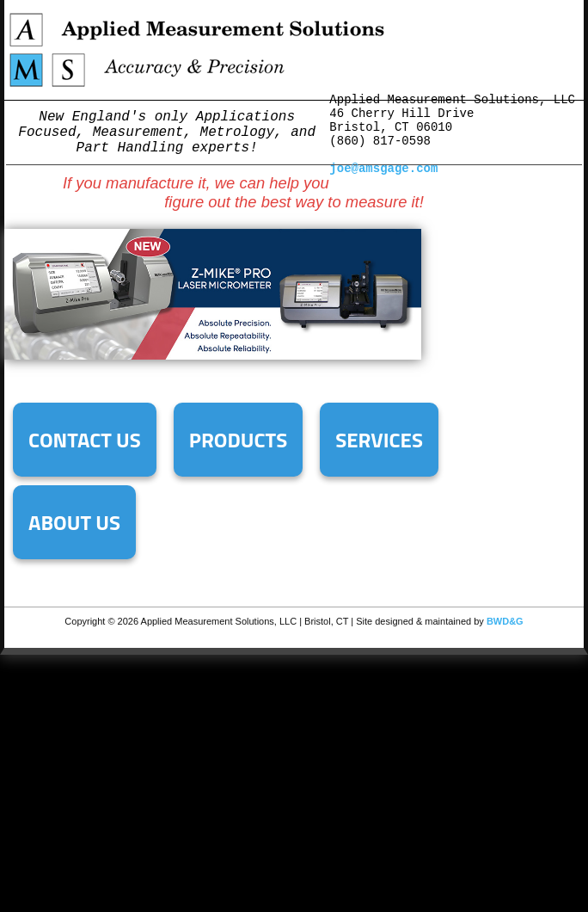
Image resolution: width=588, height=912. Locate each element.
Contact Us (85, 440)
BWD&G (505, 621)
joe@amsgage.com (383, 169)
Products (238, 440)
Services (379, 440)
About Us (74, 522)
